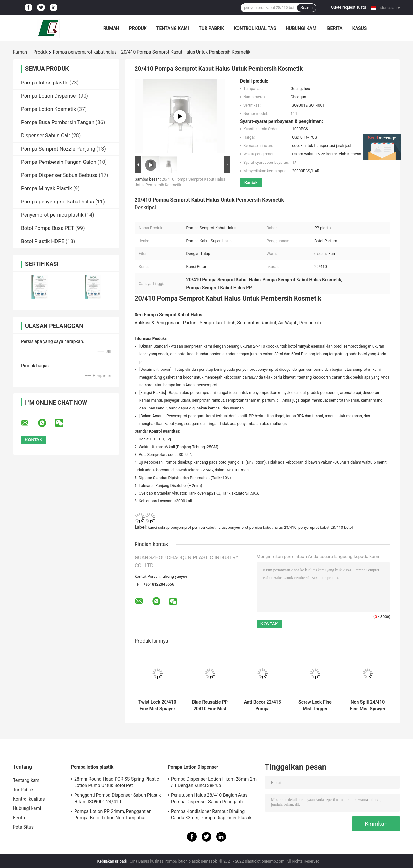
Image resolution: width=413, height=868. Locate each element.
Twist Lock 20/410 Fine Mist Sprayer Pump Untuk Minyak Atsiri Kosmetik (157, 705)
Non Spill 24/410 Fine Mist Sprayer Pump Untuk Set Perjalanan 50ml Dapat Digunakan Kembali (368, 705)
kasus (360, 28)
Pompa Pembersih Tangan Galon (59, 162)
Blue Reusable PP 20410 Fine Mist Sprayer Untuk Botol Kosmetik (210, 705)
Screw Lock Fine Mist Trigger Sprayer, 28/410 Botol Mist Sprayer (315, 705)
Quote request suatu (348, 7)
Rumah (111, 28)
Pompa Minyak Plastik (46, 188)
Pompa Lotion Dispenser (49, 96)
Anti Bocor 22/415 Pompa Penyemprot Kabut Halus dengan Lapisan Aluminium (262, 705)
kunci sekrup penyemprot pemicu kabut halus (187, 528)
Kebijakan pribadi (112, 861)
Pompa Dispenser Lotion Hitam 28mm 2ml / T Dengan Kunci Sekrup (214, 782)
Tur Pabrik (212, 28)
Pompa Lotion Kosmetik (49, 109)
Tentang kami (173, 28)
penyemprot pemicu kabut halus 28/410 (262, 528)
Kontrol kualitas (255, 28)
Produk (138, 28)
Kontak (251, 183)
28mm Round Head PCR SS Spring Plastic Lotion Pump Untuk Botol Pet (117, 782)
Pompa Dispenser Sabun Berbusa (59, 175)
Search (307, 8)
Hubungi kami (302, 28)
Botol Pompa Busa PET (48, 228)
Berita (335, 28)
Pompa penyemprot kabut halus (85, 52)
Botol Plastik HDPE (43, 241)
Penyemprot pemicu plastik (52, 215)
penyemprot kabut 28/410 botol (326, 528)
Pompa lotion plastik (45, 83)
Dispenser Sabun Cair (45, 136)
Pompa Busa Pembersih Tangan (58, 122)
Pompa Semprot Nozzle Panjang (58, 149)
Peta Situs (23, 827)
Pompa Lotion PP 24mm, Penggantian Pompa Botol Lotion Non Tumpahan (113, 814)
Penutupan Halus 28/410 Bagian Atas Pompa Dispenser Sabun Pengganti (209, 798)
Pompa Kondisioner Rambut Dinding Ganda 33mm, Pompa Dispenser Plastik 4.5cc (211, 815)
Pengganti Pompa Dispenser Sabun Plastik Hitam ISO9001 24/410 (118, 798)
